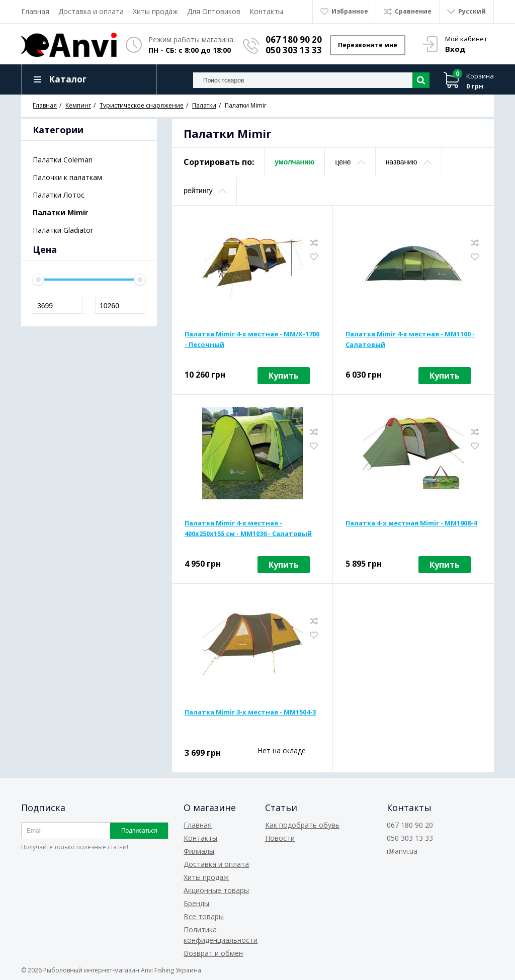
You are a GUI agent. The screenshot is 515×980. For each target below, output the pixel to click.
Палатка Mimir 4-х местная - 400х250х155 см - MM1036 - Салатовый (248, 528)
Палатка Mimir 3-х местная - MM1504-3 (250, 712)
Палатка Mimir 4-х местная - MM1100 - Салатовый (410, 339)
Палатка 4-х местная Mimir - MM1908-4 (411, 523)
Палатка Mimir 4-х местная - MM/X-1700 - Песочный (252, 339)
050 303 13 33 (294, 50)
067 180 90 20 (294, 39)
